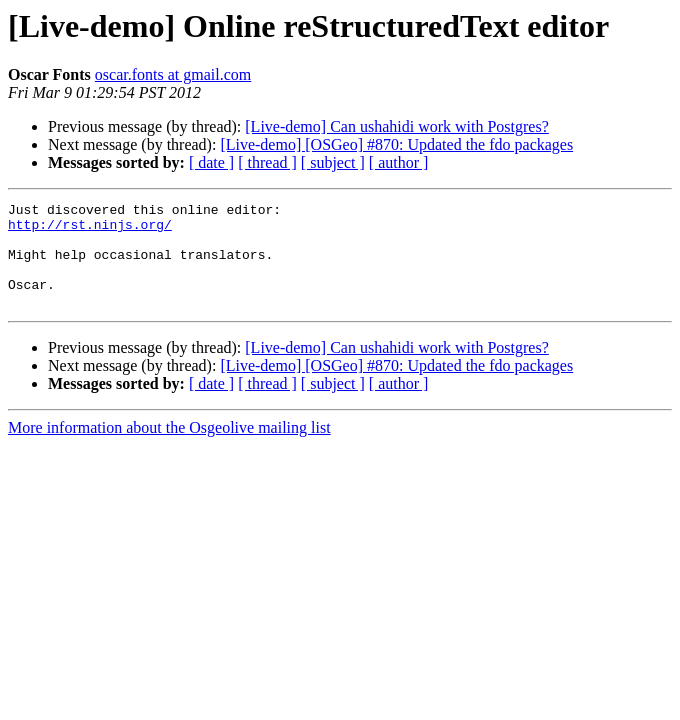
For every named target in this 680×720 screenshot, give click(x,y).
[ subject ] (333, 162)
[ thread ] (267, 162)
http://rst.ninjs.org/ (90, 230)
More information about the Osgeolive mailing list (169, 448)
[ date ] (211, 162)
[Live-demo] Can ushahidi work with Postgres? (397, 126)
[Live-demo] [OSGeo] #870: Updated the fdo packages (396, 144)
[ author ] (399, 162)
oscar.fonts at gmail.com (173, 74)
